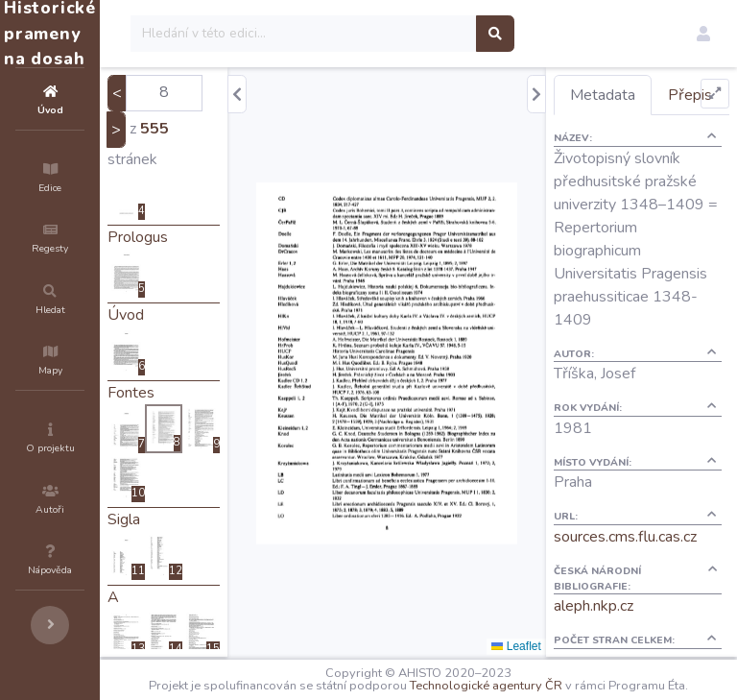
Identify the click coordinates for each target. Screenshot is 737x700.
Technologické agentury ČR (585, 683)
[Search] (419, 34)
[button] (703, 34)
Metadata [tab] (637, 95)
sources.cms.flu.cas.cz (660, 622)
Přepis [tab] (627, 134)
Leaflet (550, 646)
